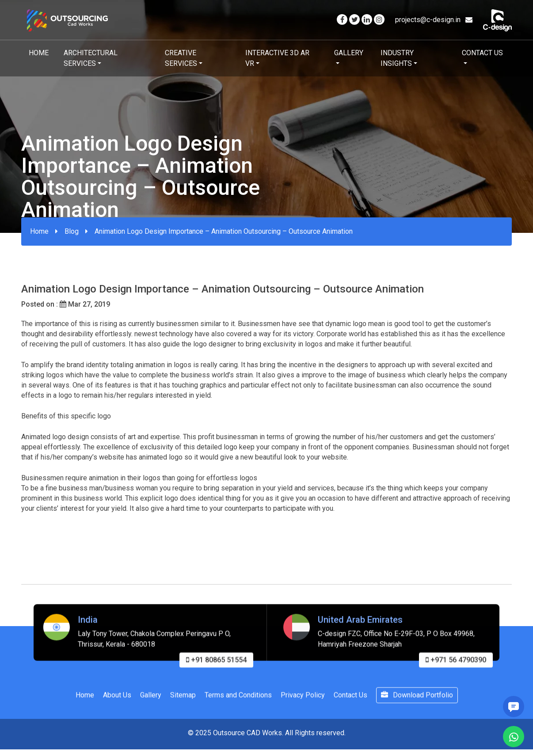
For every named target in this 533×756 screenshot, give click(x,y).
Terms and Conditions (238, 704)
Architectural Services (91, 58)
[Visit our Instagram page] (379, 20)
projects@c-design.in (434, 20)
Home (39, 53)
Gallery (349, 53)
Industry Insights (397, 58)
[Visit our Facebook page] (342, 20)
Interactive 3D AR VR (277, 58)
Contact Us (482, 53)
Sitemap (183, 704)
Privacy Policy (303, 704)
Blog (72, 231)
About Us (117, 704)
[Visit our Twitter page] (354, 20)
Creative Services (181, 58)
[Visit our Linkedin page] (367, 20)
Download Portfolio (417, 704)
